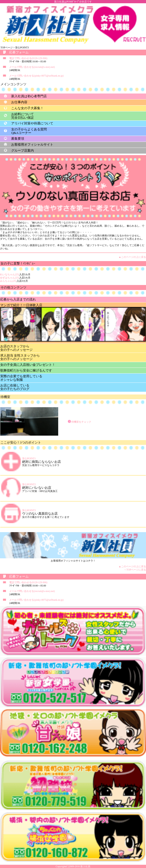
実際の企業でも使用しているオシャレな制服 (21, 378)
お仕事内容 (19, 102)
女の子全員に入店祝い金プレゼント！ (28, 365)
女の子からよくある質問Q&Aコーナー (29, 131)
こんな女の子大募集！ (27, 108)
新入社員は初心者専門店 (29, 96)
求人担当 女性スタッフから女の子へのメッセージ (20, 357)
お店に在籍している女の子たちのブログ (15, 387)
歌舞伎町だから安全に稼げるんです (26, 370)
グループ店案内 (23, 150)
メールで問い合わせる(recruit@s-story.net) (32, 67)
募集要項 (18, 139)
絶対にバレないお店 (37, 488)
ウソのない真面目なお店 (40, 514)
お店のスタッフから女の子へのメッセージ (16, 348)
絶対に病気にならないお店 (42, 462)
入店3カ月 (15, 274)
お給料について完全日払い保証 (23, 116)
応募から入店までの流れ (18, 299)
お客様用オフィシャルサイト (32, 145)
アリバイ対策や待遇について (32, 123)
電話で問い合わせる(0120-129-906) (28, 58)
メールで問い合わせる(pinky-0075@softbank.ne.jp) (36, 76)
